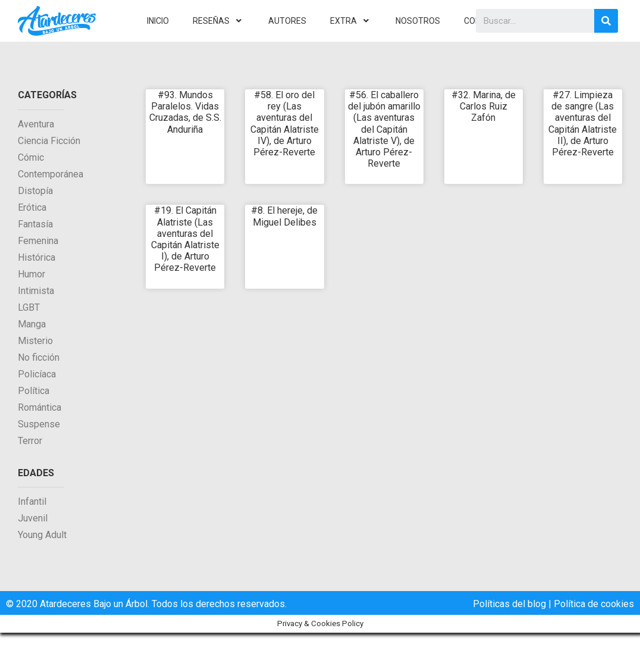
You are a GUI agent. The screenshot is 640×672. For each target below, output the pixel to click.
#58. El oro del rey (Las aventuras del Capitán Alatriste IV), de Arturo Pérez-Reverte (285, 124)
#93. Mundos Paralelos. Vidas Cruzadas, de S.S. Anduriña (185, 112)
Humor (32, 274)
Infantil (32, 501)
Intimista (36, 291)
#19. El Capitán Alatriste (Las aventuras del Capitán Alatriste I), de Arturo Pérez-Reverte (185, 239)
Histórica (37, 257)
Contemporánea (51, 174)
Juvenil (33, 518)
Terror (30, 441)
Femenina (38, 241)
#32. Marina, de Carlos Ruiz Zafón (484, 106)
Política (34, 391)
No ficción (39, 357)
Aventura (36, 124)
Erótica (32, 207)
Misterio (35, 341)
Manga (32, 324)
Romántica (40, 407)
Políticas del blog (509, 604)
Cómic (31, 157)
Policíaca (37, 374)
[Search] (606, 21)
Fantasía (35, 224)
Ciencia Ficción (49, 141)
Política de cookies (594, 604)
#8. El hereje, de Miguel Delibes (284, 216)
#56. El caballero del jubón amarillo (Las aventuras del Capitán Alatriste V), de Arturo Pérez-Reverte (384, 129)
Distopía (35, 191)
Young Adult (42, 535)
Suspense (39, 424)
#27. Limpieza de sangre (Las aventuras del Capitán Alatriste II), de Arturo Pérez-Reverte (583, 124)
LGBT (29, 307)
